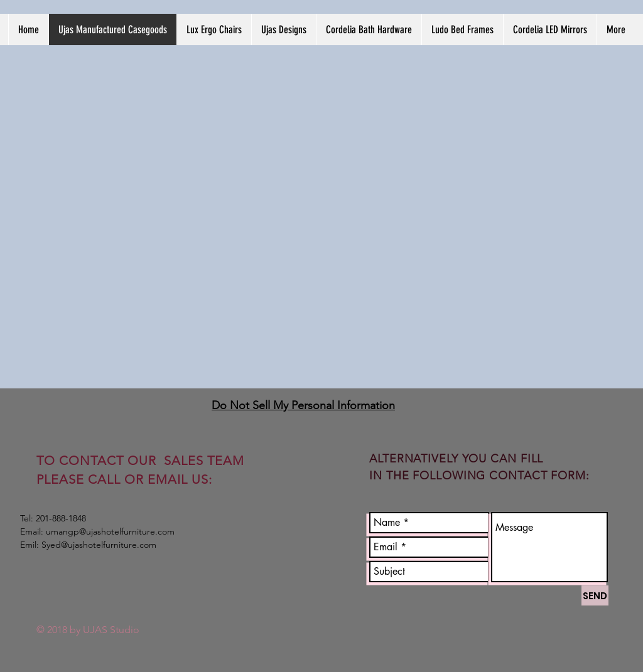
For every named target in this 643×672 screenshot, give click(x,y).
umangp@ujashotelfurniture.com (110, 531)
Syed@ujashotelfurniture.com (99, 545)
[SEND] (595, 595)
